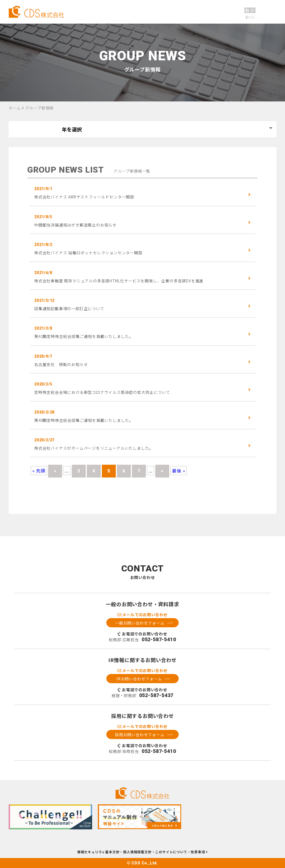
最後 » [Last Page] (179, 471)
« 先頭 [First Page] (39, 471)
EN (250, 17)
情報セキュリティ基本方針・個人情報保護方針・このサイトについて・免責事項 (142, 852)
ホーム (15, 108)
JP (250, 10)
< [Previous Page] (55, 471)
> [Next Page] (162, 471)
